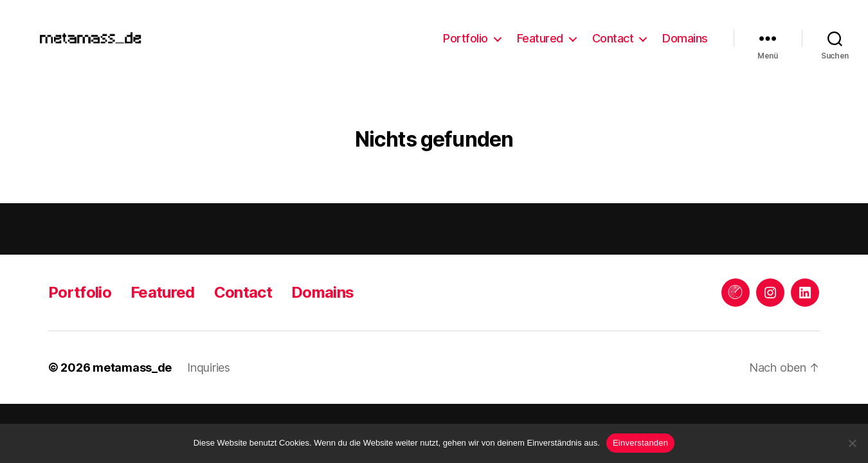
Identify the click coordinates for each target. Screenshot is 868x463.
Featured (540, 41)
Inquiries (209, 373)
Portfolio (466, 41)
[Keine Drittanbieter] (852, 443)
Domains (685, 41)
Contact (613, 41)
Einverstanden (640, 443)
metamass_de (132, 373)
